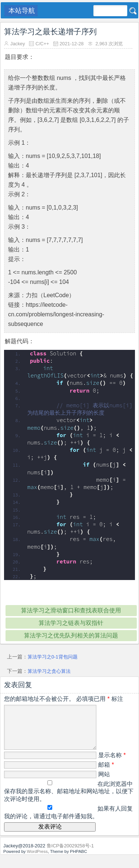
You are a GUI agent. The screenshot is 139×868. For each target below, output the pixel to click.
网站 (104, 783)
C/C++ (42, 44)
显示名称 (112, 764)
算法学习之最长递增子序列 (50, 31)
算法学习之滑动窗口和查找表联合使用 (71, 610)
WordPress (37, 860)
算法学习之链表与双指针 (71, 623)
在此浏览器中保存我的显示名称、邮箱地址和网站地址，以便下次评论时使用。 (69, 800)
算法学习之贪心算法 (49, 671)
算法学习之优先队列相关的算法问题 (71, 635)
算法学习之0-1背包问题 (53, 657)
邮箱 (106, 774)
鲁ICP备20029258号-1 (70, 855)
